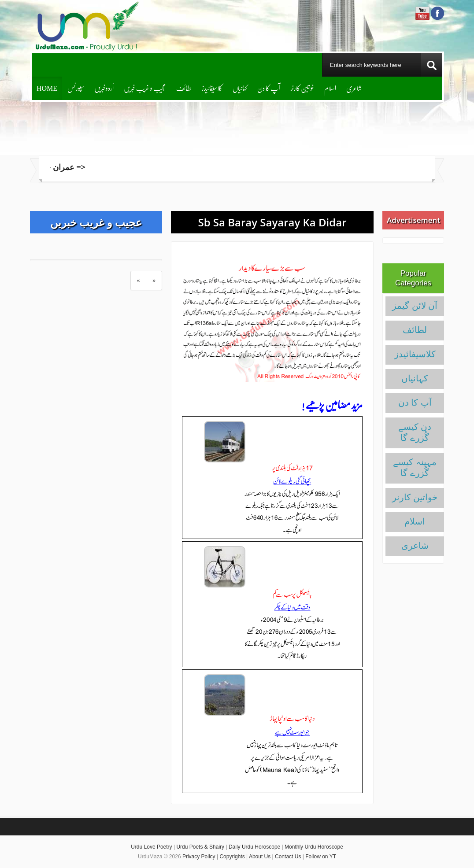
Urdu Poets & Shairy (200, 847)
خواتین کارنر (302, 88)
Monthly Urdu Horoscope (314, 847)
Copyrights (232, 857)
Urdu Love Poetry (151, 847)
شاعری (354, 88)
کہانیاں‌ (240, 88)
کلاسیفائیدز (212, 88)
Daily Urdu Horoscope (254, 847)
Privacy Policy (199, 857)
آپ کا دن (269, 88)
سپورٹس (76, 88)
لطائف (184, 88)
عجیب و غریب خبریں (145, 88)
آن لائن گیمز (415, 306)
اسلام (330, 88)
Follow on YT (321, 857)
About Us (260, 857)
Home (47, 88)
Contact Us (288, 857)
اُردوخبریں (104, 88)
